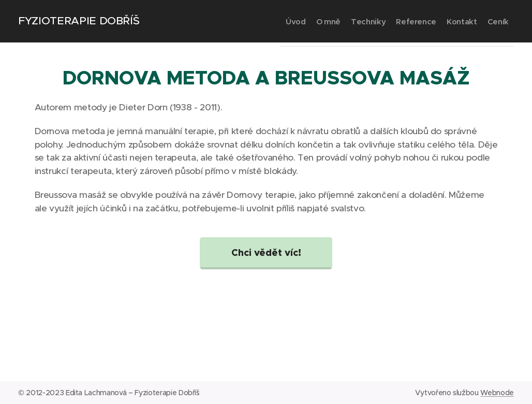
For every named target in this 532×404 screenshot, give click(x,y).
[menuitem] (244, 21)
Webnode (497, 393)
